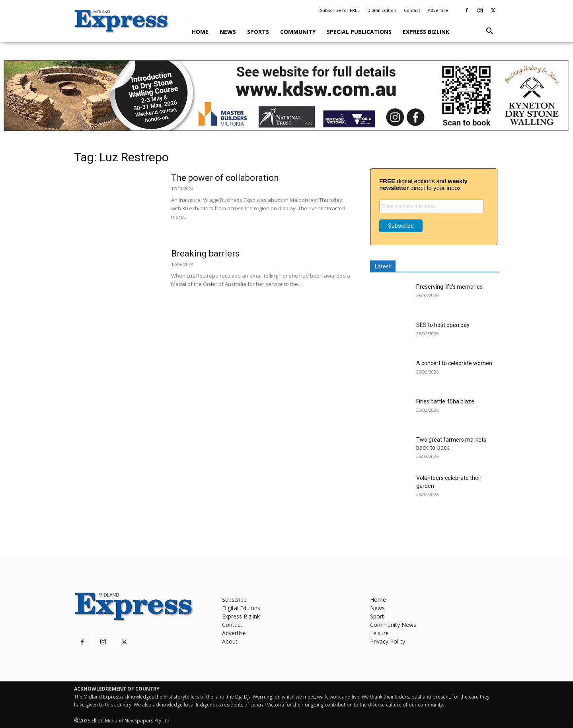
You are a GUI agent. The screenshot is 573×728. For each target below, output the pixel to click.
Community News (393, 625)
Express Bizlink (426, 32)
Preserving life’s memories (449, 287)
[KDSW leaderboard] (286, 96)
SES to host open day (443, 325)
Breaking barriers (205, 253)
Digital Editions (241, 608)
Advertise (438, 10)
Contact (412, 10)
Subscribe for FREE (340, 10)
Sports (258, 32)
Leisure (379, 633)
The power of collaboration (225, 178)
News (228, 32)
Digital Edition (382, 10)
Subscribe (234, 600)
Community (298, 32)
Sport (377, 616)
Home (200, 32)
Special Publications (359, 32)
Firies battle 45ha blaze (445, 401)
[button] (489, 32)
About (230, 641)
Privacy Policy (388, 641)
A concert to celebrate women (454, 363)
